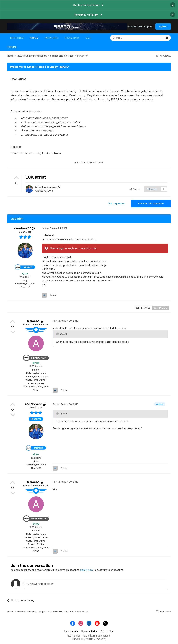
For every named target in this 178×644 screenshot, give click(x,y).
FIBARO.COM (17, 38)
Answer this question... (41, 584)
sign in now (87, 570)
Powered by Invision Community (89, 639)
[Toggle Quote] (58, 334)
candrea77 (54, 187)
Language (71, 631)
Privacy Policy (89, 631)
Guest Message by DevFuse (89, 162)
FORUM (34, 39)
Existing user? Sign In (140, 26)
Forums (12, 47)
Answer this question (151, 204)
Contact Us (107, 631)
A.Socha (33, 321)
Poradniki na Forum (86, 15)
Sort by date (160, 308)
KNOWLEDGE (52, 38)
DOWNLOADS (72, 38)
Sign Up (163, 26)
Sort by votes (143, 308)
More (88, 38)
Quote (53, 295)
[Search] (128, 38)
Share (135, 189)
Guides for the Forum (86, 5)
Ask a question (117, 204)
